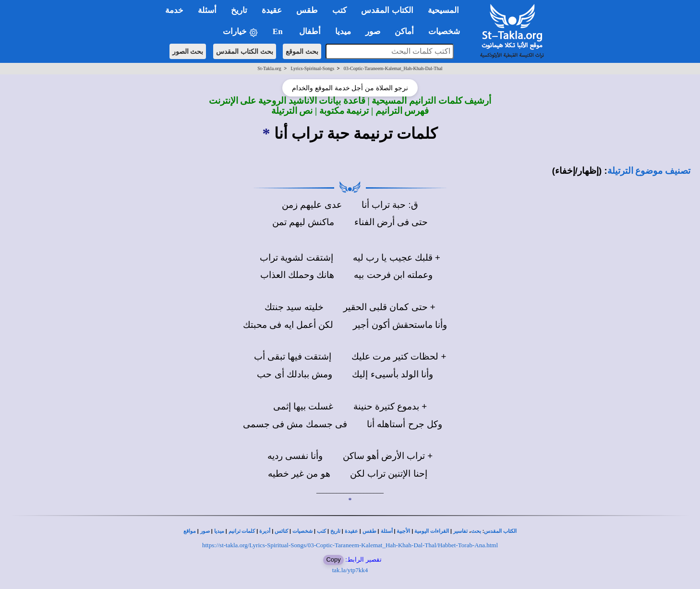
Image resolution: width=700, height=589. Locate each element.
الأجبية (403, 531)
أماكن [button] (404, 31)
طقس (369, 531)
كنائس (281, 531)
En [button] (279, 31)
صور (205, 531)
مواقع (190, 531)
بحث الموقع (302, 51)
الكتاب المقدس (500, 531)
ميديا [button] (343, 31)
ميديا (219, 531)
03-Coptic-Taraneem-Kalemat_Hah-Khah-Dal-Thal (393, 68)
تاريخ (335, 531)
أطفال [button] (310, 31)
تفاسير (460, 531)
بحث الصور (188, 51)
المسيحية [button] (443, 10)
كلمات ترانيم (242, 531)
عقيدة (351, 531)
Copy (333, 559)
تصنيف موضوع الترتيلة (649, 171)
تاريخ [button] (239, 10)
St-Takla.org (269, 68)
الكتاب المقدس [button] (387, 10)
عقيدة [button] (272, 10)
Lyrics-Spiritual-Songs (312, 68)
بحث (476, 531)
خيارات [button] (241, 32)
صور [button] (373, 31)
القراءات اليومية (432, 531)
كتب (321, 531)
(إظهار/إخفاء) (577, 171)
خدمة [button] (174, 10)
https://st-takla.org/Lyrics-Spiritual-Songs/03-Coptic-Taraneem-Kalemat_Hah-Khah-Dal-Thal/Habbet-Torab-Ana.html (350, 545)
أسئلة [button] (207, 10)
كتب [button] (339, 10)
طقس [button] (307, 10)
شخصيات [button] (447, 31)
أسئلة (387, 531)
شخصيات (302, 531)
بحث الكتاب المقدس (245, 51)
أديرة (265, 531)
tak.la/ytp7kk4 (350, 570)
